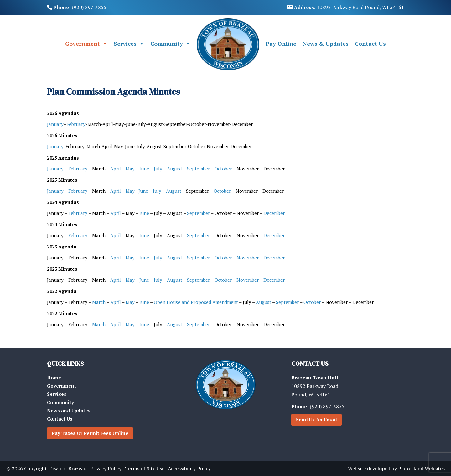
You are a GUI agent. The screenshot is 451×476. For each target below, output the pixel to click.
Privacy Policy (106, 468)
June (144, 169)
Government (86, 44)
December (274, 213)
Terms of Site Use (145, 468)
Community (170, 44)
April (116, 169)
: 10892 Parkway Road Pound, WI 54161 (345, 7)
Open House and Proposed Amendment (196, 302)
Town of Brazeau (67, 468)
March (99, 302)
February (76, 124)
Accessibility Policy (189, 468)
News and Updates (69, 411)
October (223, 169)
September (198, 169)
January (55, 124)
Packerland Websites (421, 468)
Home (54, 378)
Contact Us (370, 44)
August (175, 169)
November (248, 258)
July (158, 169)
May (130, 169)
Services (129, 44)
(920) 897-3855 (318, 406)
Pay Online (281, 44)
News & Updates (326, 44)
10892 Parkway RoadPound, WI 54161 (315, 386)
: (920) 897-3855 (77, 7)
